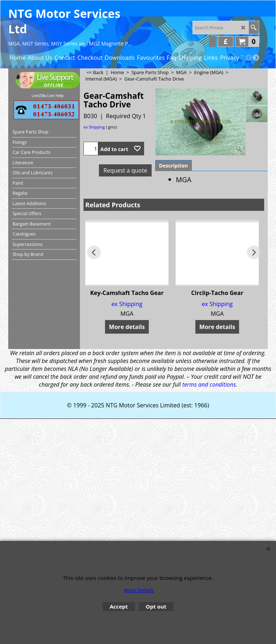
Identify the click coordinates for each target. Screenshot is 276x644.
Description (174, 166)
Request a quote (125, 170)
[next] (256, 58)
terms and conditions (209, 384)
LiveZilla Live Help (47, 96)
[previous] (249, 58)
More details (127, 327)
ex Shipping (94, 127)
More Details (139, 590)
